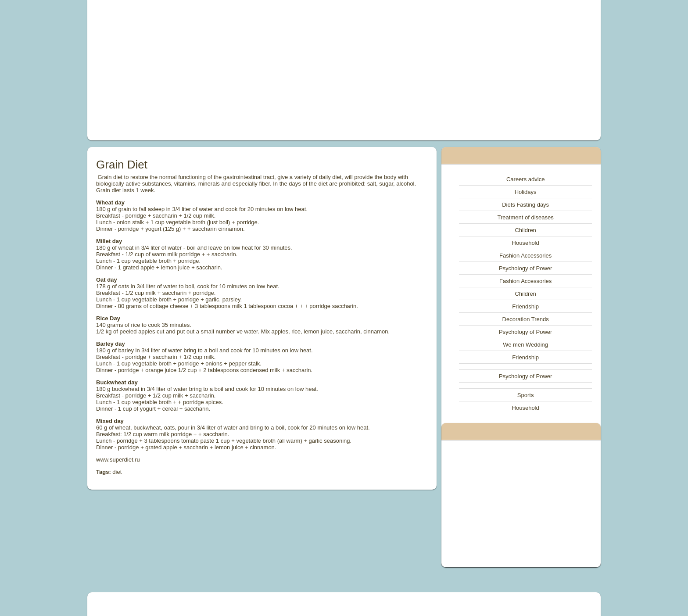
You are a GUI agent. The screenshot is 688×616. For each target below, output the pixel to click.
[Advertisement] (245, 70)
